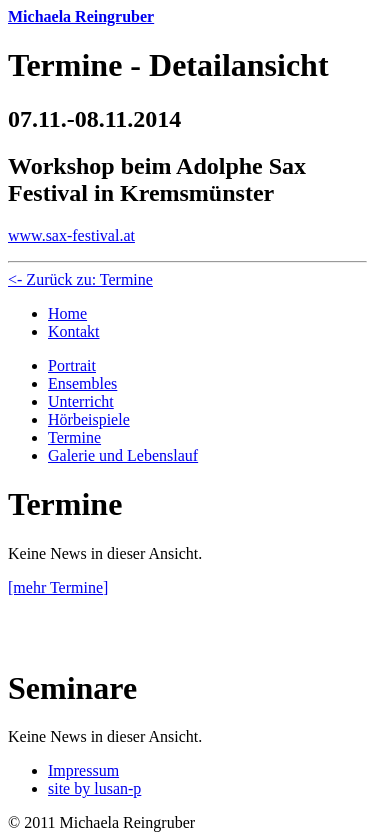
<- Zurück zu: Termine (80, 279)
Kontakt (74, 331)
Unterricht (81, 401)
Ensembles (82, 383)
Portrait (72, 365)
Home (67, 313)
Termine (74, 437)
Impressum (83, 770)
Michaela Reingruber (81, 16)
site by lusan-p (94, 788)
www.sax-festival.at (71, 235)
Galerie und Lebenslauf (123, 455)
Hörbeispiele (89, 419)
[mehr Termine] (58, 587)
